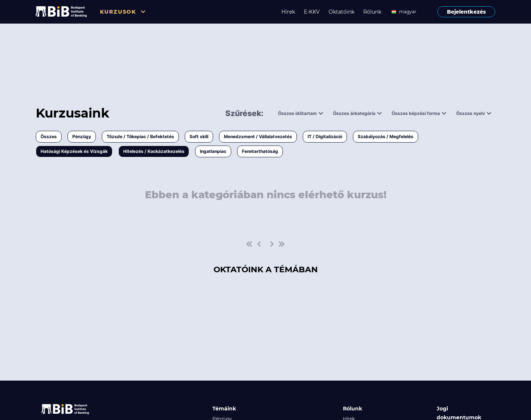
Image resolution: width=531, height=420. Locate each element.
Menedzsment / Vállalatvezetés (258, 136)
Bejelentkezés (466, 12)
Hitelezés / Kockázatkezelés (154, 151)
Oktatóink (341, 12)
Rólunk (372, 12)
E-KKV (312, 12)
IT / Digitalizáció (325, 136)
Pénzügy (82, 136)
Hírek (288, 12)
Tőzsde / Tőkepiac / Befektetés (140, 136)
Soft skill (199, 136)
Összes (49, 136)
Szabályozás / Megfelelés (386, 136)
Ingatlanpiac (213, 151)
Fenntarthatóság (260, 151)
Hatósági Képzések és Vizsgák (74, 151)
